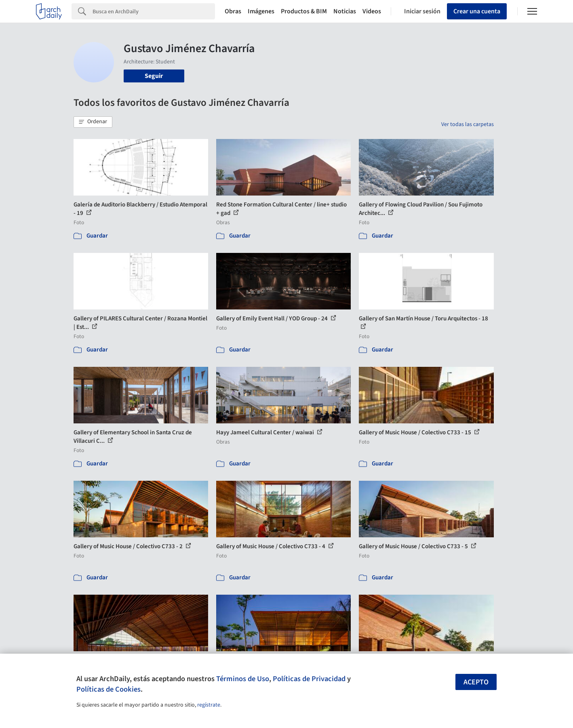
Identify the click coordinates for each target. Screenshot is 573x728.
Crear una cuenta (477, 11)
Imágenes (261, 11)
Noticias (345, 11)
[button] (93, 122)
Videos (372, 11)
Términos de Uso (243, 679)
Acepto (476, 682)
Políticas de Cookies (108, 689)
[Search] (154, 11)
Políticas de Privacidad (309, 679)
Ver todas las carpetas (468, 124)
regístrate (209, 705)
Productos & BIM (304, 11)
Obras (233, 11)
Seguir (154, 76)
